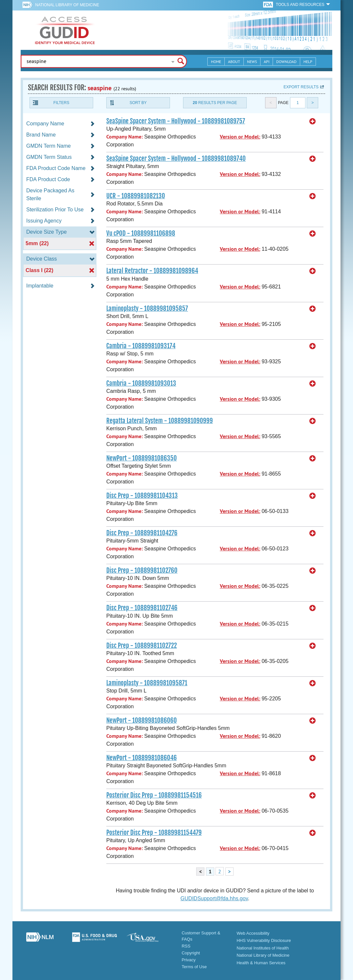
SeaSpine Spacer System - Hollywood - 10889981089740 (176, 159)
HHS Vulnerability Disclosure (264, 940)
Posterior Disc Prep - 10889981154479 (154, 833)
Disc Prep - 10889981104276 (142, 533)
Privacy (189, 960)
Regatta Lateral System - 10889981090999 (160, 421)
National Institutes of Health (263, 948)
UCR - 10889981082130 (136, 196)
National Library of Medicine (67, 5)
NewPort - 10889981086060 (142, 720)
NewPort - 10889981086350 (142, 458)
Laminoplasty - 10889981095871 (147, 683)
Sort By (138, 103)
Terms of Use (194, 967)
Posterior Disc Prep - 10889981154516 (154, 795)
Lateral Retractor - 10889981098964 (152, 271)
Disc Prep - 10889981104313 (142, 496)
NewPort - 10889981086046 (142, 758)
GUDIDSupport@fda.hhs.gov (214, 898)
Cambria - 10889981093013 (141, 383)
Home (216, 62)
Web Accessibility (253, 933)
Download (286, 62)
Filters (61, 103)
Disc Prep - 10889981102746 (142, 608)
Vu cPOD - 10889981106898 (141, 233)
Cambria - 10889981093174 (141, 346)
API (267, 62)
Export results (301, 87)
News (252, 62)
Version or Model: (240, 137)
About (234, 62)
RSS (186, 946)
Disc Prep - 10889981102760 (142, 570)
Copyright (191, 953)
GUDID (65, 30)
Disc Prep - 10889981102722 (142, 646)
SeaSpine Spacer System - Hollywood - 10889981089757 (176, 121)
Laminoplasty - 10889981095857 (147, 309)
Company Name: (125, 137)
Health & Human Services (261, 963)
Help (308, 62)
